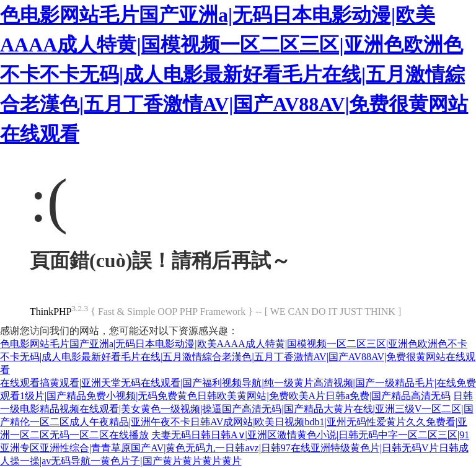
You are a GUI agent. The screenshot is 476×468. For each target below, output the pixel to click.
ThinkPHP (51, 311)
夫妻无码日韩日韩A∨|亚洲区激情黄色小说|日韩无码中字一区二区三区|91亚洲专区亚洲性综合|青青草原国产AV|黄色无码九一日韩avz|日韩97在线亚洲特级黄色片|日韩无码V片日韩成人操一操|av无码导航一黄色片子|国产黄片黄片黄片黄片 (235, 448)
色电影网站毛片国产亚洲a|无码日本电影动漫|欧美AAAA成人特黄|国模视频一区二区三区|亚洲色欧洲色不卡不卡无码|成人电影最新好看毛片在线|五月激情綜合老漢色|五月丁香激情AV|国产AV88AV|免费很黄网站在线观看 (234, 74)
